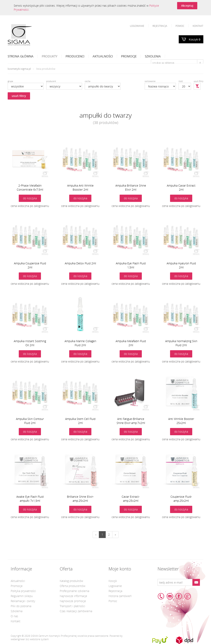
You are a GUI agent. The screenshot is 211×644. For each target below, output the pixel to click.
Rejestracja (160, 26)
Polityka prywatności (23, 591)
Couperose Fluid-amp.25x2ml (181, 499)
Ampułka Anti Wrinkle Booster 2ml (80, 187)
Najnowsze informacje (73, 596)
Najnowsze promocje (73, 601)
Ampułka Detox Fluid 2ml (80, 263)
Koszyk (195, 39)
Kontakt (198, 26)
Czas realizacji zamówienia (76, 611)
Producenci (75, 56)
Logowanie (137, 26)
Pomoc (180, 26)
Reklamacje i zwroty (23, 601)
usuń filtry (19, 96)
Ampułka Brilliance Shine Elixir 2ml (131, 187)
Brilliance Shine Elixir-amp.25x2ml (80, 499)
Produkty (50, 56)
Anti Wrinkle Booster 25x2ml (181, 421)
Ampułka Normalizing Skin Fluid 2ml (181, 343)
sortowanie (150, 81)
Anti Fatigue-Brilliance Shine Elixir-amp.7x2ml (131, 421)
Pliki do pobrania (21, 606)
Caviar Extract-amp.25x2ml (131, 499)
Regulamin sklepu (22, 596)
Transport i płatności (72, 606)
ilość (181, 81)
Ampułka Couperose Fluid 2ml (30, 265)
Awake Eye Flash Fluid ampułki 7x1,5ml (30, 499)
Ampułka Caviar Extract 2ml (181, 187)
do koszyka (30, 198)
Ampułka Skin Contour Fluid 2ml (30, 421)
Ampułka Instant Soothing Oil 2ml (30, 343)
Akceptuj (187, 6)
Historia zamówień (120, 596)
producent (51, 81)
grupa (10, 81)
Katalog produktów (71, 581)
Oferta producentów (73, 586)
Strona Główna (21, 56)
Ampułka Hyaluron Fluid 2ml (181, 265)
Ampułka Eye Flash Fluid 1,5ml (131, 265)
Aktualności (103, 56)
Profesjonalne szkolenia (74, 591)
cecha (88, 81)
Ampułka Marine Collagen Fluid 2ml (80, 343)
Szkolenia (153, 56)
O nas (14, 616)
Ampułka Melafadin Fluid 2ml (131, 343)
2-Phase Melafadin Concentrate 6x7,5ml (30, 187)
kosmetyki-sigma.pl (19, 69)
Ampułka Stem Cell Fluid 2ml (80, 421)
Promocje (129, 56)
